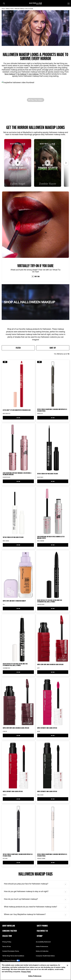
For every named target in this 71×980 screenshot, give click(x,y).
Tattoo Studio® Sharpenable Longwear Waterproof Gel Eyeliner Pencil (52, 410)
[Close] (67, 965)
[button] (35, 100)
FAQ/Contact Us (42, 931)
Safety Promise (42, 926)
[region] (35, 971)
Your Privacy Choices (11, 960)
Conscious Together (10, 931)
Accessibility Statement (43, 942)
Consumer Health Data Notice (45, 956)
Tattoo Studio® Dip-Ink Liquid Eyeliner (48, 474)
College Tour (7, 936)
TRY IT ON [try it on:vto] (36, 276)
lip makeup (22, 74)
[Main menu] (69, 4)
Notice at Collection (42, 951)
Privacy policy (7, 942)
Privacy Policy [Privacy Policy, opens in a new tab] (26, 972)
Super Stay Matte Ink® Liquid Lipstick (47, 728)
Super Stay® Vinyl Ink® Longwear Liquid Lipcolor (50, 664)
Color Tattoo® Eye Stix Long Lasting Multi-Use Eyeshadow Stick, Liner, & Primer (50, 601)
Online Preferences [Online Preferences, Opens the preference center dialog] (35, 976)
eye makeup (34, 74)
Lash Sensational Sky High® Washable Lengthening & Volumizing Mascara (17, 474)
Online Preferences (42, 947)
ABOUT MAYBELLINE (9, 926)
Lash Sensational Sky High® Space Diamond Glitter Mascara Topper (51, 537)
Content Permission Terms (11, 951)
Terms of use (7, 947)
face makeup (10, 74)
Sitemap (40, 936)
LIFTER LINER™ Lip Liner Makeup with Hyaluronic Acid (17, 410)
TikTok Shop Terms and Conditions (13, 956)
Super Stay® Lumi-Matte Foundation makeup (14, 601)
